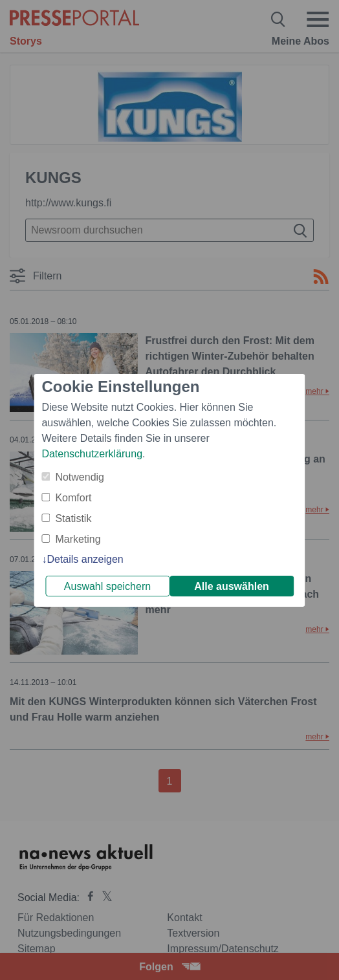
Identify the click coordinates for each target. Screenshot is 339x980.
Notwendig (80, 477)
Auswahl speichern (107, 586)
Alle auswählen (232, 586)
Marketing (78, 539)
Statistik (73, 518)
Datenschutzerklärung (92, 454)
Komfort (73, 498)
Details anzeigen (85, 559)
